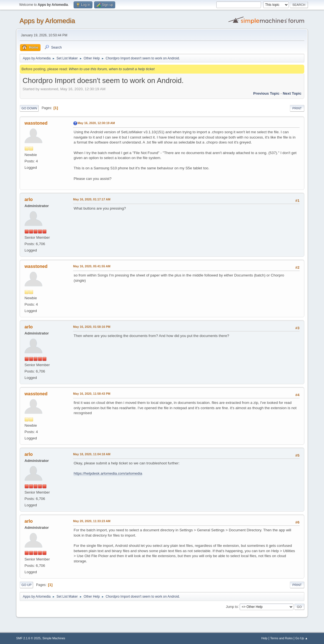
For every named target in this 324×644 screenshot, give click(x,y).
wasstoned (36, 123)
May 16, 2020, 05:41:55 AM (92, 266)
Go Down (29, 108)
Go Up (26, 585)
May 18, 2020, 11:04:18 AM (92, 454)
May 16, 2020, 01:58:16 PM (92, 327)
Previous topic (266, 93)
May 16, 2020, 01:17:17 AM (92, 199)
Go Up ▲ (302, 638)
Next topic (292, 93)
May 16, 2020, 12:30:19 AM (96, 123)
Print (297, 108)
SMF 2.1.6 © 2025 (28, 638)
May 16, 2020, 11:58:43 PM (92, 394)
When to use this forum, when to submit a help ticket (112, 69)
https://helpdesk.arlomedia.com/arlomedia (108, 473)
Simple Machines (54, 638)
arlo (28, 199)
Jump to (232, 607)
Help (264, 638)
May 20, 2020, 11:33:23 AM (92, 521)
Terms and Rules (281, 638)
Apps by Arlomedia (47, 21)
